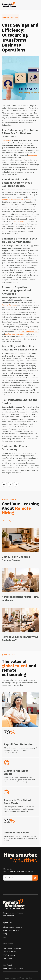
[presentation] (13, 885)
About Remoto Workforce (13, 927)
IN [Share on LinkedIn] (10, 484)
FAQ (5, 937)
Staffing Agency (9, 955)
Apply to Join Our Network (13, 968)
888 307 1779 (9, 916)
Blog (5, 934)
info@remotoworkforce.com (14, 913)
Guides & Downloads (11, 930)
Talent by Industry (10, 952)
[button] (36, 5)
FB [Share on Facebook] (4, 484)
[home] (9, 5)
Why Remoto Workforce (12, 948)
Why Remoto (8, 958)
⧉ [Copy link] (16, 484)
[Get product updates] (18, 878)
